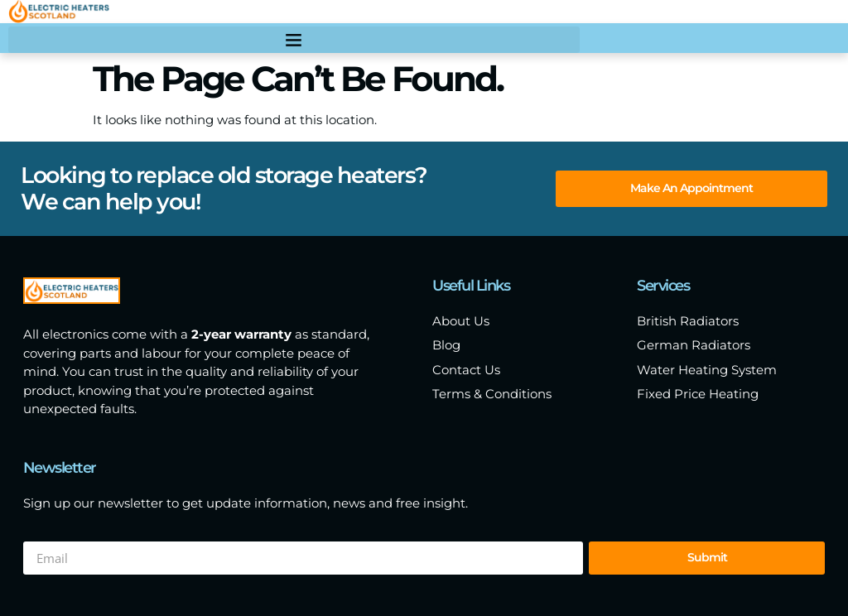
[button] (294, 40)
